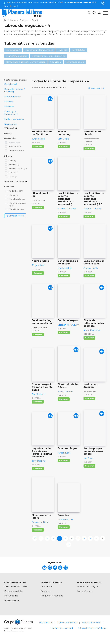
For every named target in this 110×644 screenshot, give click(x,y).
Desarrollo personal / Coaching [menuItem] (14, 90)
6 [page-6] (72, 538)
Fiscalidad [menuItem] (9, 107)
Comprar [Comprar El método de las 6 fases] (64, 399)
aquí (15, 6)
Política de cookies (91, 623)
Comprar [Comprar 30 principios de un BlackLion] (38, 146)
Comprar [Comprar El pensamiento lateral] (38, 530)
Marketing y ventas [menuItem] (14, 119)
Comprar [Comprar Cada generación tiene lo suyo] (89, 276)
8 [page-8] (84, 538)
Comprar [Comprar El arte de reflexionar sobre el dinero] (89, 338)
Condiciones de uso (67, 623)
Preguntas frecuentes (52, 596)
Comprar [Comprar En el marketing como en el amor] (38, 335)
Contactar (46, 591)
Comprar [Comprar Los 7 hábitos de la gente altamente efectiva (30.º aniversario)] (64, 216)
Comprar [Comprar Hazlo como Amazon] (89, 399)
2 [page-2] (47, 538)
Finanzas (62, 50)
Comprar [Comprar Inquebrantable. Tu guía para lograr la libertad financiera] (38, 469)
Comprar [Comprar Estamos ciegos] (64, 460)
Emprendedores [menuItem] (12, 97)
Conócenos (46, 586)
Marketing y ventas (17, 56)
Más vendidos (11, 596)
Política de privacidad (62, 628)
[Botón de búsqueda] (89, 13)
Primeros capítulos (14, 591)
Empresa (36, 142)
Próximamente (12, 600)
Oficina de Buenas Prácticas (92, 628)
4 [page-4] (60, 538)
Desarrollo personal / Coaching (48, 56)
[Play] (49, 99)
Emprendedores (75, 62)
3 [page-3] (53, 538)
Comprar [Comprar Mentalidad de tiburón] (89, 149)
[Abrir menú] (106, 13)
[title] (44, 568)
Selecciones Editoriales (16, 586)
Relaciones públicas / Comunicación (26, 62)
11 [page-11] (103, 538)
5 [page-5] (66, 538)
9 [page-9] (90, 538)
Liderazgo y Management (39, 50)
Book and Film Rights (87, 586)
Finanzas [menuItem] (9, 102)
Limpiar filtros (15, 216)
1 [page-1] (41, 538)
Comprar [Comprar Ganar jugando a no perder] (64, 276)
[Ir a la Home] (5, 20)
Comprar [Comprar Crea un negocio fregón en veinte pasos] (38, 402)
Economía (89, 334)
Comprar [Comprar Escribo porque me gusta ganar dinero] (89, 466)
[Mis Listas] (93, 13)
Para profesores (84, 591)
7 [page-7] (78, 538)
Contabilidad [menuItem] (10, 84)
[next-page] (69, 545)
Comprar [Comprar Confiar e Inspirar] (64, 332)
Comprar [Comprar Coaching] (64, 527)
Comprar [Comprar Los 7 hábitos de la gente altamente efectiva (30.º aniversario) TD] (89, 216)
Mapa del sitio (46, 623)
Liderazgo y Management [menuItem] (11, 113)
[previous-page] (35, 538)
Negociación (13, 50)
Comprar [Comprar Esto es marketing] (64, 146)
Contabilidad (78, 50)
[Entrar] (99, 13)
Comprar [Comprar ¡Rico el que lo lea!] (38, 208)
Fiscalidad (56, 62)
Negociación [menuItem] (11, 124)
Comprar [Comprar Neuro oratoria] (38, 273)
